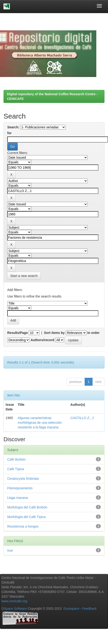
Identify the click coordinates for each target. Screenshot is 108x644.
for (9, 133)
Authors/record (42, 340)
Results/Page (18, 333)
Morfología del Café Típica (26, 517)
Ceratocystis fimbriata (23, 479)
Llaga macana (18, 498)
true (10, 550)
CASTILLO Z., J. (82, 418)
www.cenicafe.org (14, 601)
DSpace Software (14, 609)
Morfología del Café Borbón (27, 507)
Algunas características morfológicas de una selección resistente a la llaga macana (40, 423)
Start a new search (24, 276)
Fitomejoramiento (20, 488)
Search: (13, 127)
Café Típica (16, 469)
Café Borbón (16, 459)
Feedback (89, 609)
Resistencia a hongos (23, 526)
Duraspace (72, 609)
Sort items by (54, 333)
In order (94, 333)
